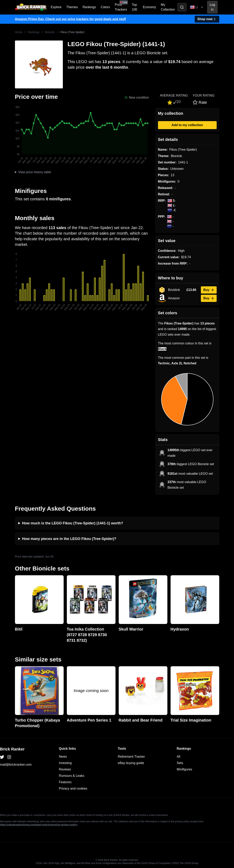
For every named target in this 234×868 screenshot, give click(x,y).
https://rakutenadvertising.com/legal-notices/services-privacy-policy (39, 825)
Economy (150, 7)
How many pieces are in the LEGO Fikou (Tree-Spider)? (69, 539)
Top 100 (135, 7)
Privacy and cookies (73, 788)
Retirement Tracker (131, 757)
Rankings (89, 7)
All (179, 757)
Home (19, 32)
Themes (72, 7)
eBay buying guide (131, 763)
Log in (212, 7)
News (63, 757)
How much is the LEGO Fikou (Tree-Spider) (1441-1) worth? (73, 523)
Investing (65, 763)
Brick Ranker (12, 749)
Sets (180, 763)
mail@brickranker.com (16, 765)
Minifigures (184, 769)
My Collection (168, 7)
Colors (105, 7)
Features (65, 782)
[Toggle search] (182, 7)
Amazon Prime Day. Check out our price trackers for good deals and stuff (70, 19)
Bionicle (50, 32)
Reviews (65, 769)
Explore (56, 7)
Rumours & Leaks (72, 776)
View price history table (35, 172)
